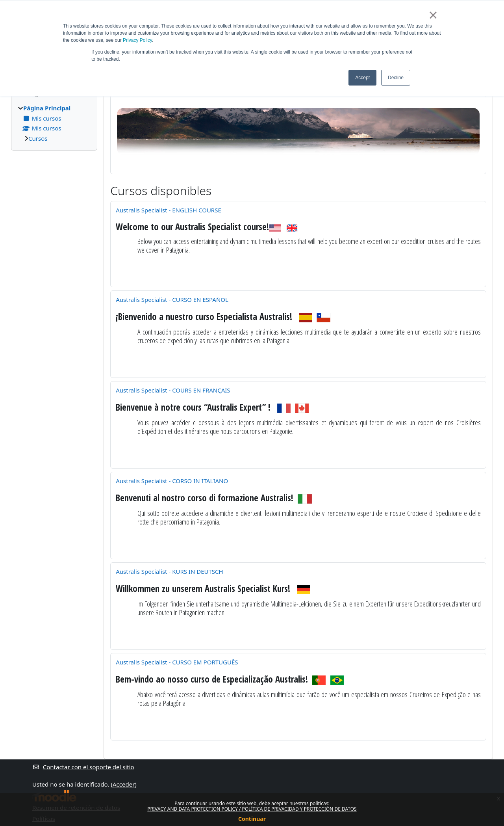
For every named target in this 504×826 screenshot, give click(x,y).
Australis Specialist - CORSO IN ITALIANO (172, 481)
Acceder (124, 784)
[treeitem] (54, 123)
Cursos (38, 138)
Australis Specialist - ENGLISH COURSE (169, 210)
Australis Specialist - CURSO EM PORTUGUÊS (177, 662)
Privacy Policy (137, 40)
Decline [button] (396, 78)
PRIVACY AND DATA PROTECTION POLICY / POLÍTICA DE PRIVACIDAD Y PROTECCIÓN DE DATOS (252, 809)
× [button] (433, 15)
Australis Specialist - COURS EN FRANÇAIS (173, 390)
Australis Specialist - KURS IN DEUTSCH (170, 571)
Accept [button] (362, 78)
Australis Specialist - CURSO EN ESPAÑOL (172, 300)
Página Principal (47, 108)
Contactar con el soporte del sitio (83, 767)
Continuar (252, 819)
